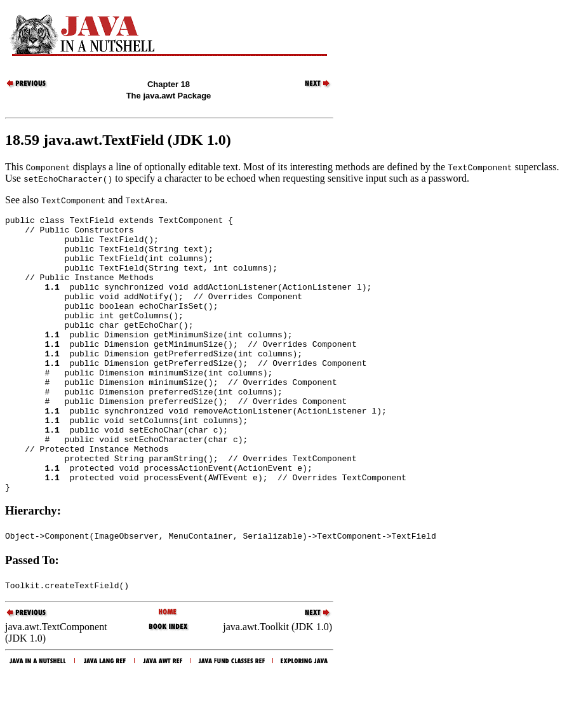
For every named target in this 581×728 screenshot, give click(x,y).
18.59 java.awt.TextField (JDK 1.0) (118, 140)
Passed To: (32, 615)
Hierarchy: (33, 566)
